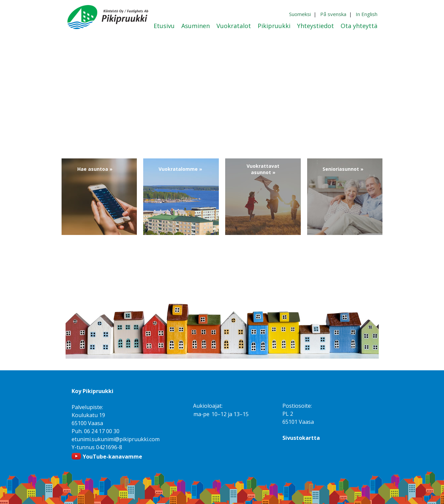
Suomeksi (300, 14)
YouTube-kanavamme (112, 457)
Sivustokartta (301, 438)
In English (367, 14)
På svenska (333, 14)
